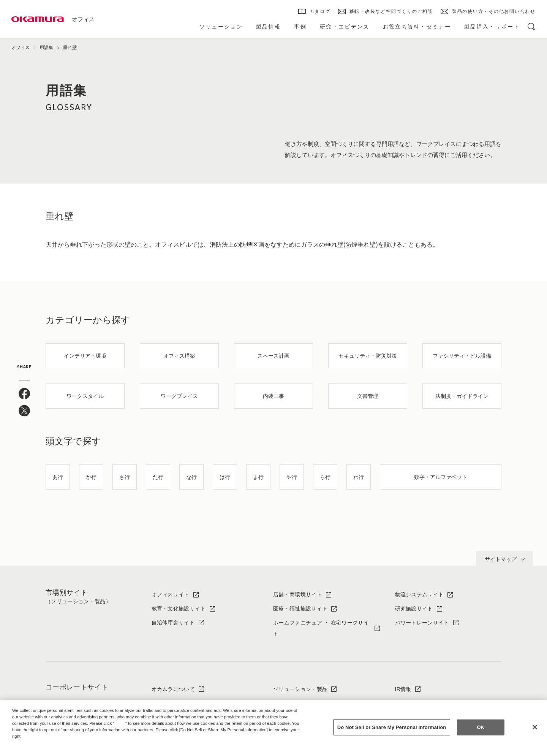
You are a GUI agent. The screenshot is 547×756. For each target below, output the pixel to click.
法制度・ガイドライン (462, 396)
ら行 (325, 477)
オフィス (83, 19)
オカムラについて (173, 689)
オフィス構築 (179, 356)
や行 (292, 477)
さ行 (125, 477)
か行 (91, 477)
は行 (225, 477)
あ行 (58, 477)
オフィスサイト (171, 594)
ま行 (258, 477)
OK (481, 727)
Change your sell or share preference (52, 749)
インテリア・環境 (85, 356)
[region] (273, 728)
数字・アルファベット (441, 477)
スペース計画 (273, 356)
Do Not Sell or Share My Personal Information (392, 727)
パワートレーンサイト (422, 623)
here (121, 723)
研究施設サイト (414, 609)
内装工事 (273, 396)
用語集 (46, 48)
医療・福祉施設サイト (300, 609)
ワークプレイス (179, 396)
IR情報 (403, 689)
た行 (158, 477)
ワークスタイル (85, 396)
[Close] (535, 727)
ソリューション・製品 (300, 689)
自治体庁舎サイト (173, 623)
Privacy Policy (28, 742)
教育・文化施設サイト (179, 609)
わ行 (359, 477)
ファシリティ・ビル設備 (462, 356)
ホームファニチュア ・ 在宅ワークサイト (321, 628)
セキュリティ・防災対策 (368, 356)
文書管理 (368, 396)
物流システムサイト (420, 594)
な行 (191, 477)
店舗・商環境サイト (298, 594)
